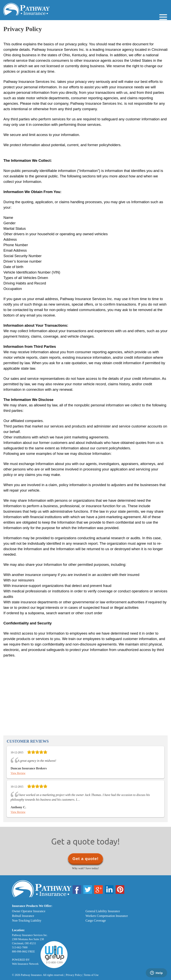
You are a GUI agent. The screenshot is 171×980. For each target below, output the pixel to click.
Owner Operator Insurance (29, 911)
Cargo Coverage (96, 921)
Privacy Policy (74, 975)
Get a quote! (85, 859)
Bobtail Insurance (23, 916)
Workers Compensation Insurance (107, 916)
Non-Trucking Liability (27, 921)
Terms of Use (91, 975)
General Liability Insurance (103, 911)
